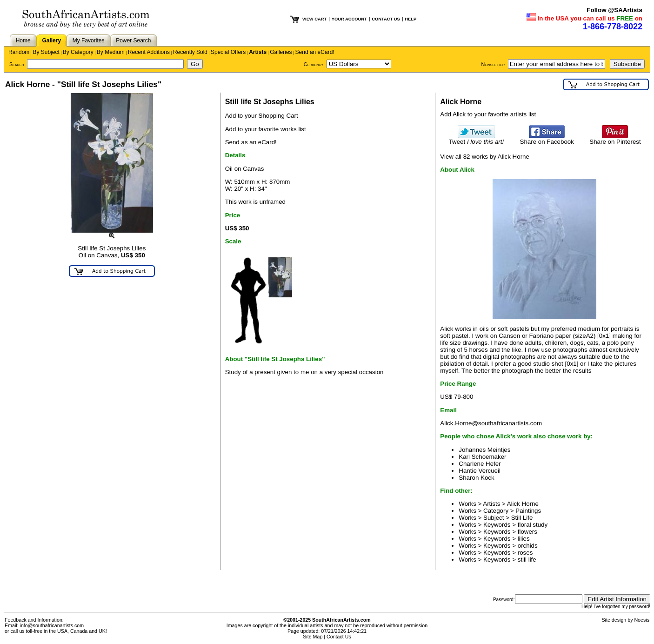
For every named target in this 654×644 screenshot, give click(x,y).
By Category (78, 52)
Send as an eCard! (251, 142)
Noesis (642, 620)
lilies (524, 539)
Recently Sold (190, 52)
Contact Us (339, 637)
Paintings (528, 511)
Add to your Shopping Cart (262, 116)
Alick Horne (523, 504)
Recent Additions (149, 52)
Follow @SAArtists (614, 10)
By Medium (111, 52)
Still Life (522, 518)
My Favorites (89, 40)
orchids (528, 546)
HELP (410, 19)
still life (527, 560)
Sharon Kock (476, 478)
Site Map (313, 637)
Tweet (477, 139)
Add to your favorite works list (266, 129)
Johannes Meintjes (484, 450)
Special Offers (228, 52)
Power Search (133, 40)
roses (525, 553)
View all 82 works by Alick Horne (485, 157)
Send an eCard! (315, 52)
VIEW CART (314, 19)
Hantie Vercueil (480, 471)
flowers (527, 532)
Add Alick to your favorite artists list (488, 114)
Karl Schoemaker (482, 457)
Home (23, 40)
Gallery (51, 40)
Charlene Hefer (480, 464)
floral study (533, 525)
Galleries (281, 52)
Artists (258, 52)
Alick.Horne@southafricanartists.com (491, 423)
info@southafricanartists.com (52, 625)
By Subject (46, 52)
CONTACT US (386, 19)
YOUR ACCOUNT (349, 19)
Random (19, 52)
